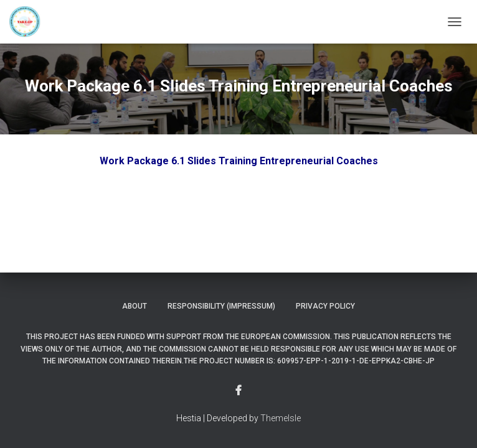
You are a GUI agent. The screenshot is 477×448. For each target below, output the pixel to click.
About (135, 306)
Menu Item (238, 391)
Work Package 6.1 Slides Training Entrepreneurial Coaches (239, 161)
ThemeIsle (281, 418)
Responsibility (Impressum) (221, 306)
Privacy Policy (325, 306)
